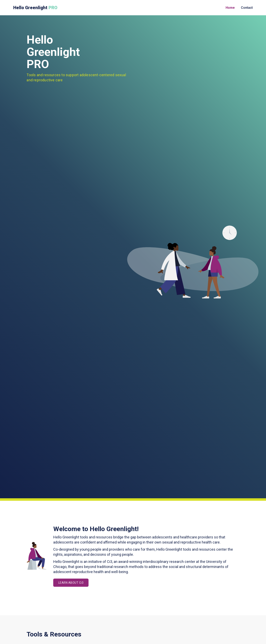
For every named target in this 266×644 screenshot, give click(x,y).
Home (230, 8)
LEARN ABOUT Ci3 (71, 583)
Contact (247, 8)
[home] (36, 8)
